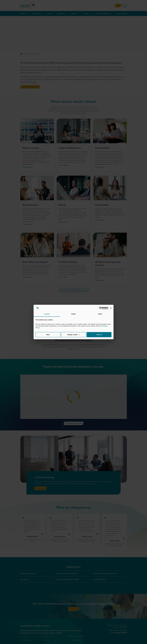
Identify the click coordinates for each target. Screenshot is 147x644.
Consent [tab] (47, 314)
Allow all (99, 335)
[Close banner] (111, 308)
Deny (48, 335)
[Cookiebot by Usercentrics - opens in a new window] (100, 308)
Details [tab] (74, 314)
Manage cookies (74, 335)
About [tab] (100, 314)
